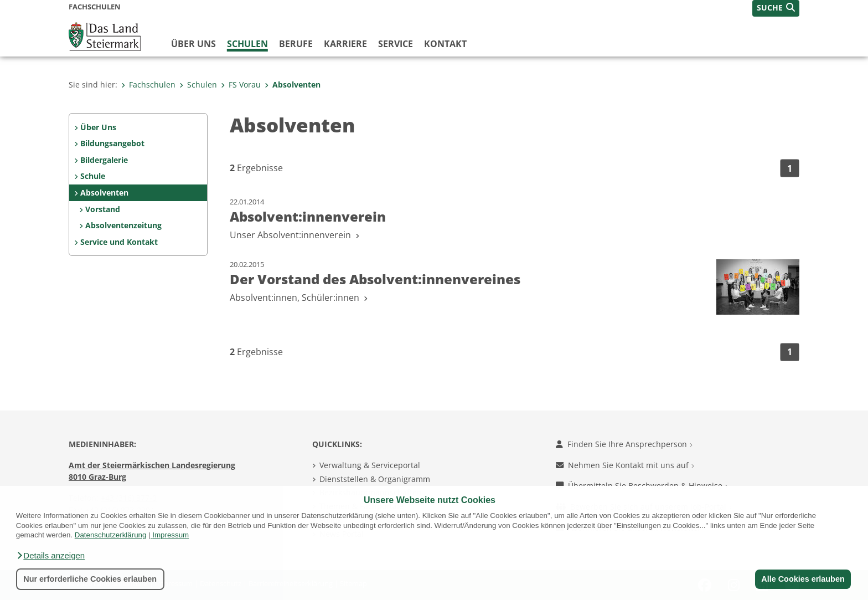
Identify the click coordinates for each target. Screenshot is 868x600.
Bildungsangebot (112, 143)
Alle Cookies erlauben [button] (803, 579)
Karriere (345, 44)
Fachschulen (148, 84)
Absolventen (293, 84)
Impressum (170, 535)
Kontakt (445, 44)
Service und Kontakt (119, 242)
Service (396, 44)
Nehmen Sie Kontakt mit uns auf (625, 465)
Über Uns (98, 127)
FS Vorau (241, 84)
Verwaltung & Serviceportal (370, 465)
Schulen (247, 44)
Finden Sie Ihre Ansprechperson (624, 444)
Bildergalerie (104, 160)
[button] (50, 556)
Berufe (296, 44)
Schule (93, 176)
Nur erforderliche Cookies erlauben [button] (90, 579)
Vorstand (103, 209)
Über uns (193, 44)
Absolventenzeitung (123, 225)
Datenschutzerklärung (111, 535)
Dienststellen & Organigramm (375, 479)
